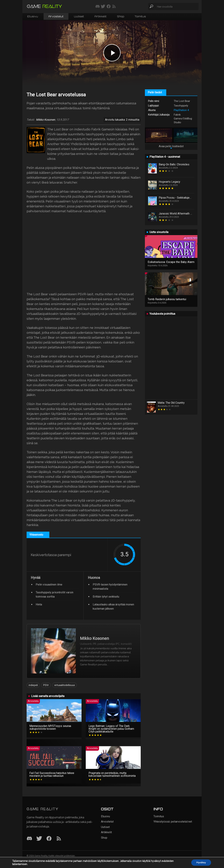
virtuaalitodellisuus (65, 685)
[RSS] (59, 839)
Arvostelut (56, 16)
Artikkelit (101, 16)
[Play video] (112, 53)
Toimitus (140, 16)
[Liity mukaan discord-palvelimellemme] (98, 7)
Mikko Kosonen (46, 120)
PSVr (46, 685)
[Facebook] (49, 839)
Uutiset (79, 16)
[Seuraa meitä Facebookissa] (109, 7)
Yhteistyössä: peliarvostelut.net (173, 822)
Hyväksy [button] (201, 862)
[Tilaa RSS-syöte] (114, 7)
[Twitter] (39, 839)
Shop (121, 16)
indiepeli (33, 685)
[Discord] (29, 839)
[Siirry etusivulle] (44, 7)
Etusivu (33, 16)
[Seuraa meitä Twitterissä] (103, 7)
